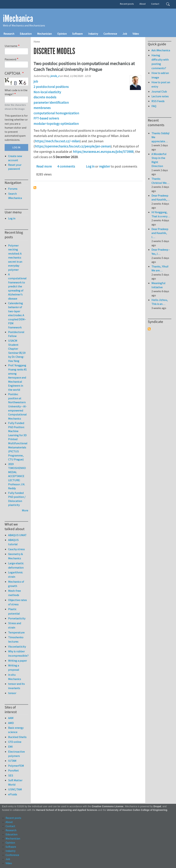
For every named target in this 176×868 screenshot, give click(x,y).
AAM (11, 718)
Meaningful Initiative (158, 285)
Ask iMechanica (161, 50)
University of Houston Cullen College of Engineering (137, 810)
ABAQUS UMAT (17, 535)
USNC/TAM (15, 789)
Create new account (15, 158)
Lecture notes (160, 96)
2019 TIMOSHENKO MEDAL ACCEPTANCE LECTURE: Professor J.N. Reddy (17, 476)
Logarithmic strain (15, 575)
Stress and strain (15, 625)
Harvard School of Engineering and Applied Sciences (67, 810)
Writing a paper (17, 661)
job (36, 81)
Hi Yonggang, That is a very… (161, 214)
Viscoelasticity (17, 647)
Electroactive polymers (16, 754)
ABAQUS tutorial (13, 542)
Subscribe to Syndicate (149, 329)
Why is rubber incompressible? (18, 653)
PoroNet (13, 770)
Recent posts (127, 4)
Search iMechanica (15, 196)
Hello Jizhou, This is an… (160, 302)
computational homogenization (56, 113)
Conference (110, 34)
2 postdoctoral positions (51, 87)
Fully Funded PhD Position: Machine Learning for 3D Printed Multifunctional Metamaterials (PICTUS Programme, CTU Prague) (18, 441)
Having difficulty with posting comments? (160, 62)
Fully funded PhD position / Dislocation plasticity (17, 499)
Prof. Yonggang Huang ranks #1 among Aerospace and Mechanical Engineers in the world (17, 377)
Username (11, 46)
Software (77, 34)
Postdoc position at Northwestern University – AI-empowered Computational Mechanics (17, 406)
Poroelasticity (17, 618)
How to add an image (160, 75)
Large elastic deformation (16, 565)
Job (125, 34)
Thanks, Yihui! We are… (160, 269)
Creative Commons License (108, 806)
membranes (42, 108)
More (25, 510)
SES (11, 775)
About (142, 4)
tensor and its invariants (16, 686)
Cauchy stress (16, 549)
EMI (10, 747)
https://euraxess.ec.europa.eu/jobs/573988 (103, 152)
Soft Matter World (15, 782)
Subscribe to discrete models (35, 188)
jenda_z (55, 76)
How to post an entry (161, 84)
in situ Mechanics (15, 677)
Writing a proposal (14, 668)
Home (37, 42)
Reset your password (15, 167)
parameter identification (51, 102)
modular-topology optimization (56, 124)
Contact (155, 4)
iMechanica (18, 19)
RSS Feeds (158, 101)
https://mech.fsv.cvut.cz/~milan (57, 141)
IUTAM (12, 761)
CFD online (15, 742)
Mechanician (44, 34)
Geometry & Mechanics (15, 556)
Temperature (16, 632)
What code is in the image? (16, 92)
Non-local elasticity (47, 92)
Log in (90, 166)
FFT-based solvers (46, 118)
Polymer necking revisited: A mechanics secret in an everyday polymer (15, 258)
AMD (11, 723)
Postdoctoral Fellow (16, 334)
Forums (13, 189)
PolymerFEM (16, 766)
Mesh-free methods (14, 593)
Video (136, 34)
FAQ (154, 106)
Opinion (62, 34)
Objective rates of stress (17, 602)
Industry (93, 34)
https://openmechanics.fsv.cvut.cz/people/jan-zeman (73, 146)
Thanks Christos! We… (160, 181)
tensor (12, 693)
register (104, 166)
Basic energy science (16, 730)
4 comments (66, 166)
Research (9, 34)
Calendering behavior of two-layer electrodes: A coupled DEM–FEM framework (17, 315)
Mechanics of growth (16, 584)
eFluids (13, 794)
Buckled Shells (17, 737)
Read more (44, 166)
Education (26, 34)
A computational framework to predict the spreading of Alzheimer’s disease (17, 286)
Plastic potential (14, 611)
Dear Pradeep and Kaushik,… (161, 198)
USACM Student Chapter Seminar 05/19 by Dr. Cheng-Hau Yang (17, 351)
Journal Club (159, 92)
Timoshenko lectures (16, 639)
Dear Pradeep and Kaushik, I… (160, 233)
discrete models (45, 97)
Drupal (157, 806)
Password (10, 59)
